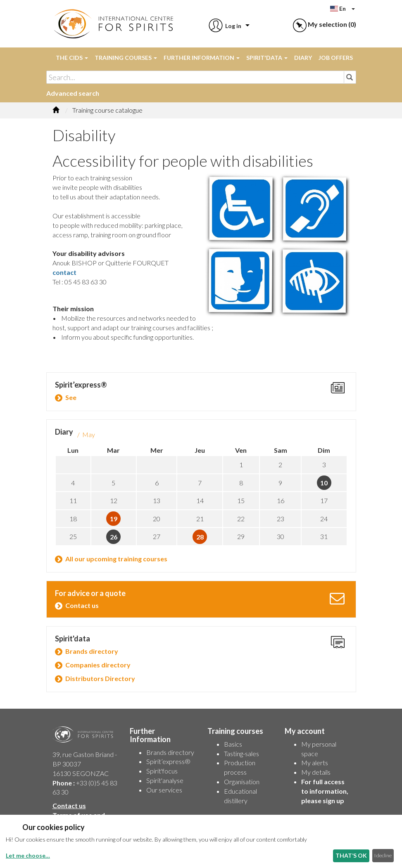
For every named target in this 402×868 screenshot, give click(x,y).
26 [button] (114, 537)
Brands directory (92, 651)
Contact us (82, 605)
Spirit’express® (168, 761)
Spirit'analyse (165, 780)
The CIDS (72, 58)
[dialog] (201, 841)
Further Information (202, 58)
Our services (164, 790)
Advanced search (73, 93)
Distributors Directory (100, 678)
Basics (233, 744)
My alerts (315, 763)
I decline (383, 855)
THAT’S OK (351, 855)
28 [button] (200, 537)
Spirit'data (267, 58)
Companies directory (98, 665)
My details (316, 772)
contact (64, 272)
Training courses (126, 58)
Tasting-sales (241, 753)
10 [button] (324, 483)
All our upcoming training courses (116, 559)
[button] (224, 26)
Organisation (242, 782)
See (71, 397)
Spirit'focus (162, 771)
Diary (303, 58)
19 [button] (114, 519)
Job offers (336, 58)
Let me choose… (28, 855)
